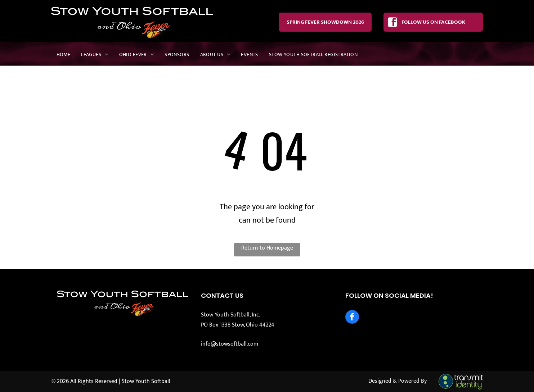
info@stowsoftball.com (230, 344)
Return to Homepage (267, 248)
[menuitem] (64, 54)
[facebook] (352, 318)
